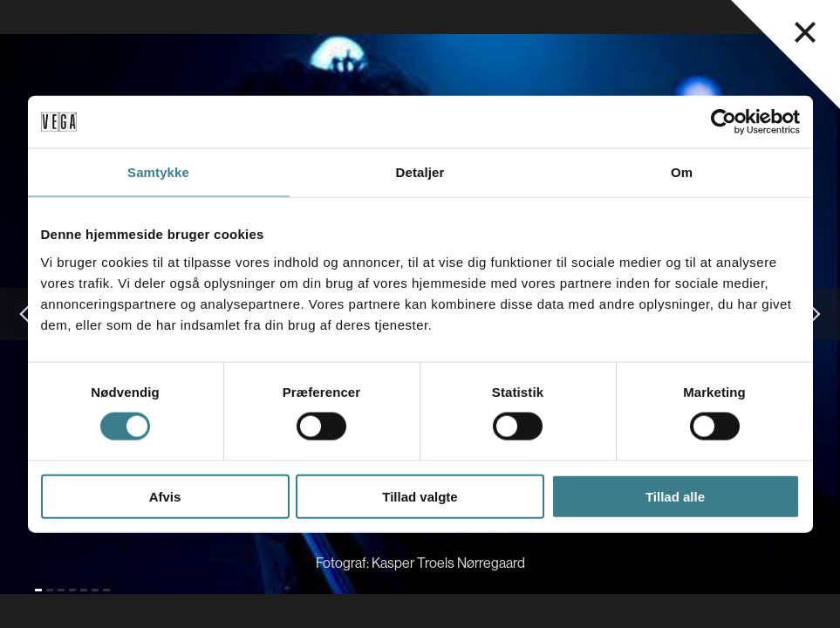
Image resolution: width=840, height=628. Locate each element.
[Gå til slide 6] (95, 590)
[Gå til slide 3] (61, 590)
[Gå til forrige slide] (26, 314)
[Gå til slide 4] (72, 590)
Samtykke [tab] (158, 172)
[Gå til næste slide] (814, 314)
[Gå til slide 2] (50, 590)
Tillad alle (675, 496)
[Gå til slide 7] (106, 590)
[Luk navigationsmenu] (805, 32)
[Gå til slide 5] (84, 590)
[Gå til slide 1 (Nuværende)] (38, 590)
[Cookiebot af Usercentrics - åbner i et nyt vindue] (724, 122)
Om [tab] (682, 172)
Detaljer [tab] (420, 172)
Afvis (165, 496)
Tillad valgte (420, 496)
